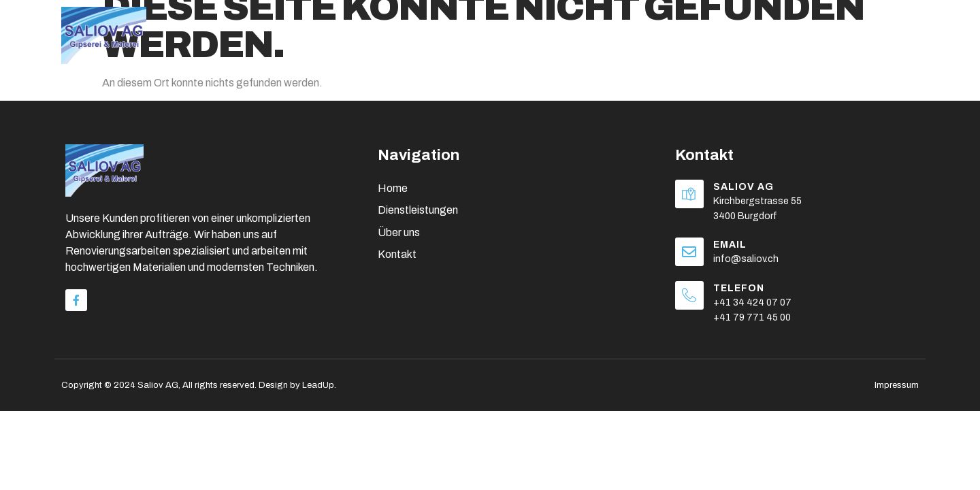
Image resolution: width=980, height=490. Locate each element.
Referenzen (807, 26)
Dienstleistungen (685, 26)
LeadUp (318, 385)
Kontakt (893, 26)
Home (491, 26)
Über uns (565, 26)
